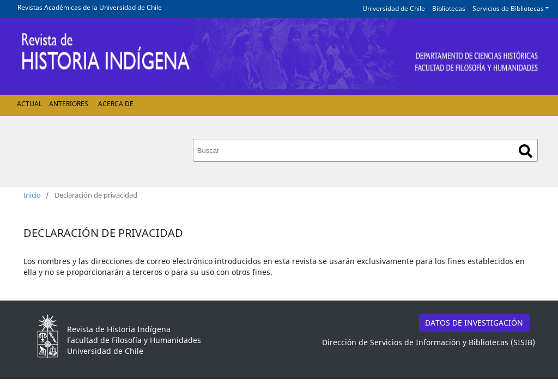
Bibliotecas (449, 8)
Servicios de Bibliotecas (508, 8)
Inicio (32, 195)
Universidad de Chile (394, 8)
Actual (29, 104)
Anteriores (69, 104)
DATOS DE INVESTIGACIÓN (474, 323)
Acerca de (116, 104)
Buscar (526, 151)
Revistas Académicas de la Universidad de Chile (90, 7)
